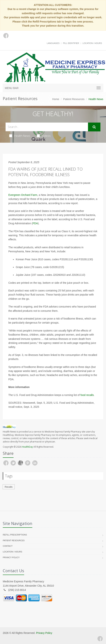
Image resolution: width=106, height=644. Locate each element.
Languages (53, 43)
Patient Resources (74, 99)
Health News (20, 136)
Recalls (9, 487)
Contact (8, 546)
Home (56, 99)
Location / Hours (92, 43)
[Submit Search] (94, 127)
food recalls (87, 395)
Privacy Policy (11, 557)
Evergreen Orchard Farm (23, 195)
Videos (44, 136)
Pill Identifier (71, 43)
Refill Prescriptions (15, 535)
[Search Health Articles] (47, 127)
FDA (35, 223)
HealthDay (27, 447)
